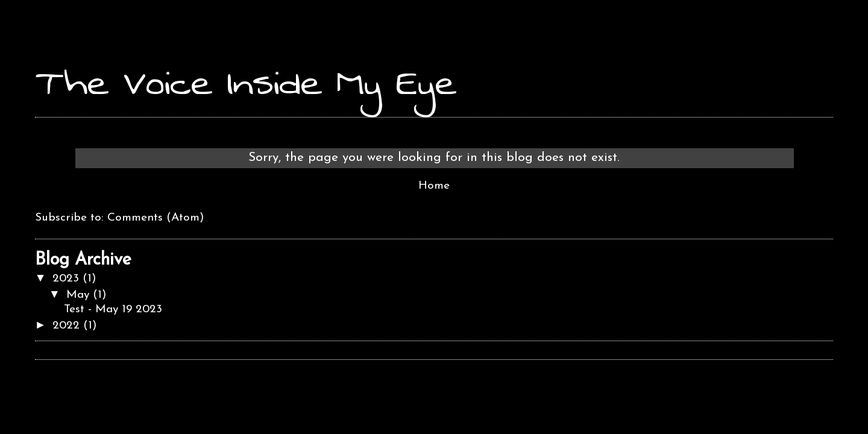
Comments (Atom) (156, 218)
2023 (68, 279)
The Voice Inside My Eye (246, 83)
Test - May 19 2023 (113, 310)
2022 (68, 326)
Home (434, 186)
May (80, 295)
